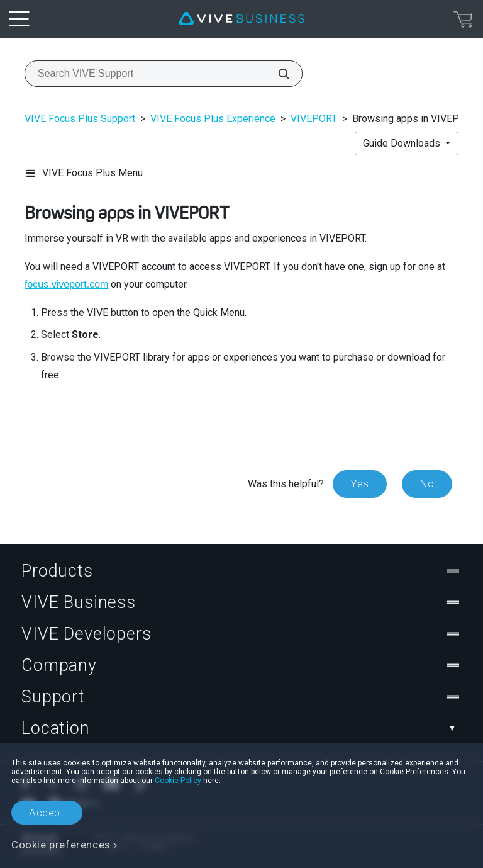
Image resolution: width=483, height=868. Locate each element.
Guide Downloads (403, 143)
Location (241, 728)
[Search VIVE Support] (277, 74)
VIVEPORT (314, 119)
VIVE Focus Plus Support (80, 119)
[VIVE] (241, 19)
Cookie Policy (178, 781)
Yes (360, 483)
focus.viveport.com (66, 284)
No (427, 483)
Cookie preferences (61, 845)
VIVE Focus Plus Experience (213, 119)
